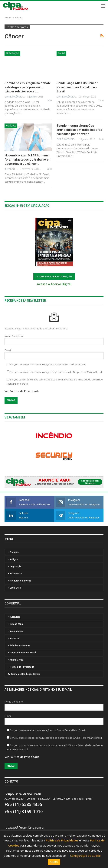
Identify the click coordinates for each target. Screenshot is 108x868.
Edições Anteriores (20, 645)
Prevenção (12, 53)
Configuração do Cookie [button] (85, 856)
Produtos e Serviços (21, 581)
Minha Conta (17, 660)
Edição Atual (17, 624)
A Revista (15, 617)
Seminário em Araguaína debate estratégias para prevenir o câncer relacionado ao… (28, 87)
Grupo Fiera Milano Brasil (23, 653)
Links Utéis (16, 588)
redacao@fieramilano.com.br (25, 828)
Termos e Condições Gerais (24, 674)
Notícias (11, 126)
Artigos (14, 559)
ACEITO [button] (54, 862)
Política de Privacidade (22, 667)
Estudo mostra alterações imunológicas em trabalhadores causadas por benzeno (79, 130)
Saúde (61, 53)
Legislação (16, 566)
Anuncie (14, 638)
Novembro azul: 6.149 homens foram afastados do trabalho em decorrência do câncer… (28, 159)
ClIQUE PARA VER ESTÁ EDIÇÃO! (54, 276)
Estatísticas (16, 574)
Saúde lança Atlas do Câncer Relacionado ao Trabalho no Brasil (77, 87)
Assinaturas (16, 631)
